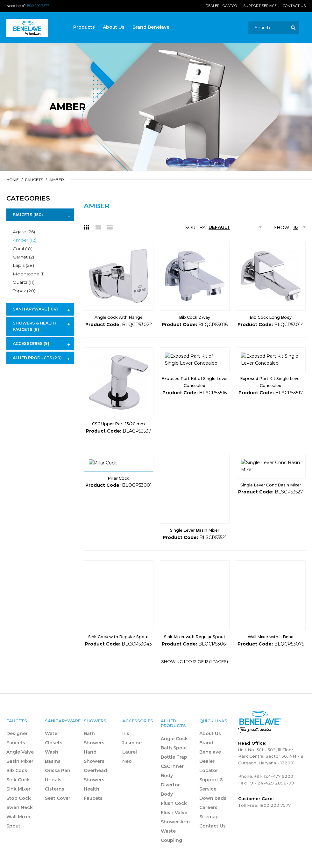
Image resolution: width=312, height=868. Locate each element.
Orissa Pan (58, 778)
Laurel (130, 759)
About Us (210, 741)
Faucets (34, 180)
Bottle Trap (174, 764)
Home (13, 180)
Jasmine (132, 750)
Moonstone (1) (29, 274)
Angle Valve (20, 759)
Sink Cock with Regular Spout (119, 644)
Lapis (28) (23, 265)
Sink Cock (18, 787)
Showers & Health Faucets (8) (35, 326)
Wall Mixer (18, 824)
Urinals (53, 787)
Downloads (213, 806)
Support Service (260, 6)
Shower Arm (175, 829)
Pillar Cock (118, 538)
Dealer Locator (221, 6)
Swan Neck (20, 815)
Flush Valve (174, 820)
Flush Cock (174, 810)
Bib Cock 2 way (195, 317)
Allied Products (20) (37, 358)
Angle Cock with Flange (119, 317)
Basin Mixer (20, 769)
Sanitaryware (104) (35, 309)
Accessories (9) (31, 343)
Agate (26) (24, 232)
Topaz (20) (24, 291)
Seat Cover (58, 806)
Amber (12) (25, 240)
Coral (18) (23, 249)
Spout (13, 833)
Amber (57, 180)
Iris (126, 741)
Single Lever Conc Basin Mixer (271, 538)
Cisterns (55, 796)
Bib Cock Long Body (271, 317)
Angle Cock (174, 746)
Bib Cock (17, 778)
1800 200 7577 (38, 6)
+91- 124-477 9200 (274, 783)
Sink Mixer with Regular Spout (195, 644)
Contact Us (294, 6)
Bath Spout (174, 755)
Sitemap (209, 824)
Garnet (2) (23, 257)
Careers (208, 815)
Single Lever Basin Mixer (195, 538)
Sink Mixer (18, 796)
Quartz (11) (24, 282)
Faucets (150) (28, 215)
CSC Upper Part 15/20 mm (118, 424)
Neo (127, 769)
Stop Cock (19, 806)
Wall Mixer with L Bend (271, 644)
